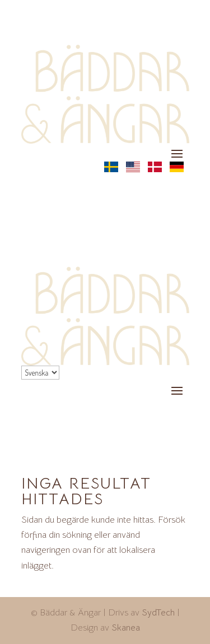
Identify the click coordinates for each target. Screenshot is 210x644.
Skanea (126, 628)
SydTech (158, 613)
